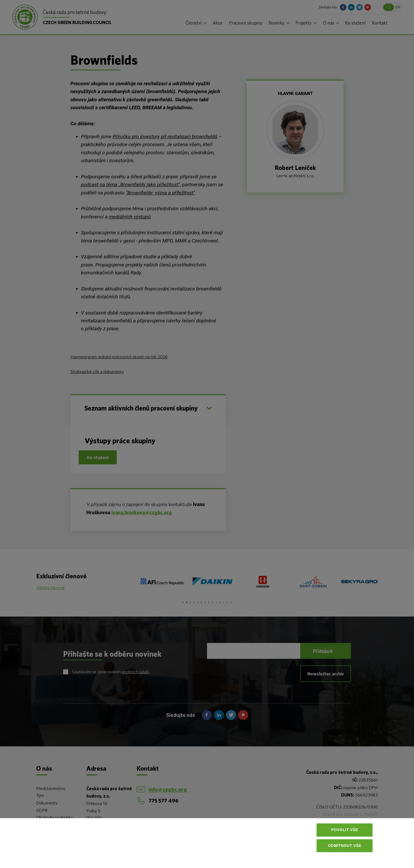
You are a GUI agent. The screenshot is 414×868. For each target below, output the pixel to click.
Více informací (88, 855)
